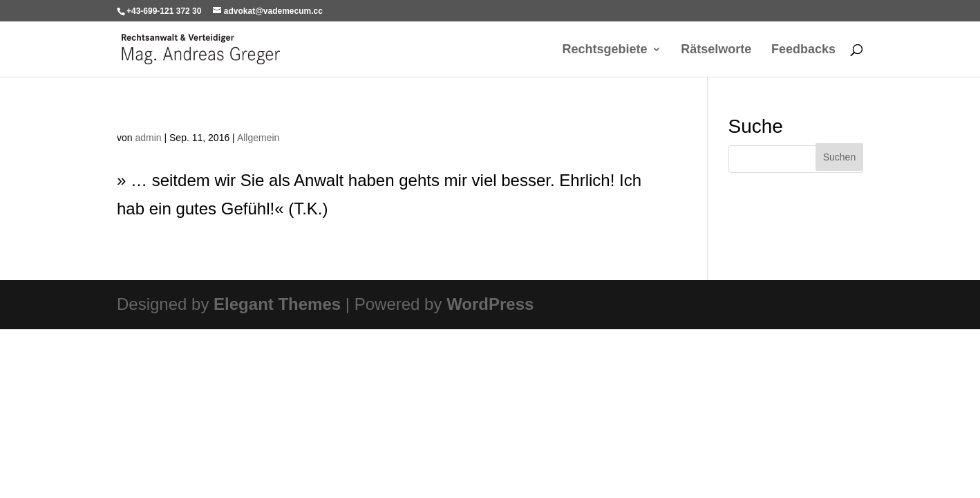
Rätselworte (716, 50)
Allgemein (258, 138)
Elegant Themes (277, 304)
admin (148, 138)
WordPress (490, 304)
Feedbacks (803, 50)
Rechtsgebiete (605, 50)
